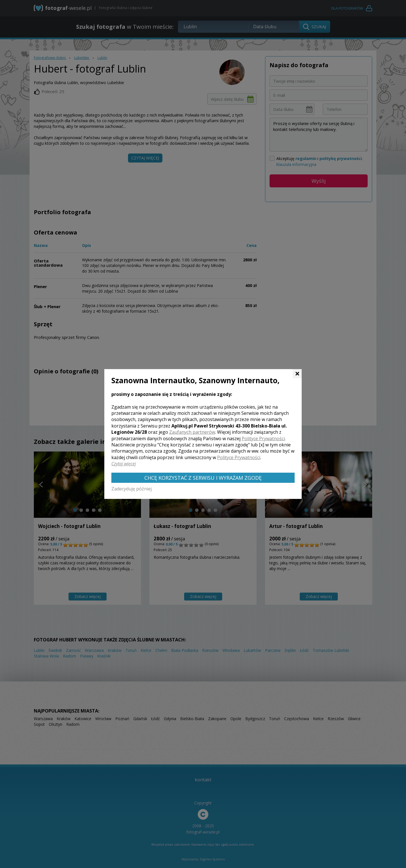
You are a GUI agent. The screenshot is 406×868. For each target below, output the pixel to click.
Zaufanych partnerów (192, 432)
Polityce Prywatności (263, 439)
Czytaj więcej (124, 464)
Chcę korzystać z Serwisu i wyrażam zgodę (203, 478)
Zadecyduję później (132, 489)
